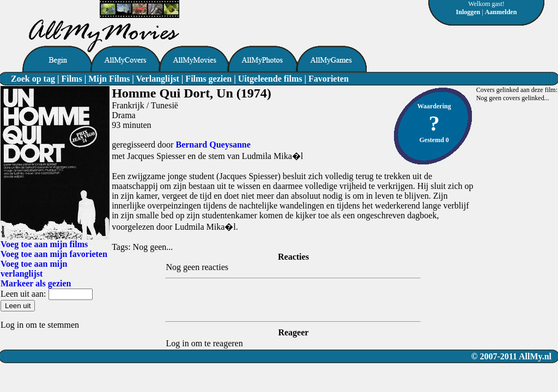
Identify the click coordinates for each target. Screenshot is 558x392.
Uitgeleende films (270, 79)
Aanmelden (501, 12)
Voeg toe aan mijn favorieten (54, 254)
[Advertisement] (307, 16)
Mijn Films (109, 79)
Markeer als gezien (36, 283)
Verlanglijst (157, 79)
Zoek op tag (33, 79)
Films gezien (208, 79)
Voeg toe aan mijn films (44, 244)
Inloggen (468, 12)
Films (71, 79)
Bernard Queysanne (213, 145)
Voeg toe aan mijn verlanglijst (34, 269)
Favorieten (329, 79)
